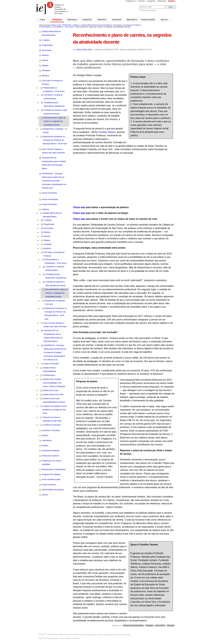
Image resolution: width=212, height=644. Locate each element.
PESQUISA (57, 20)
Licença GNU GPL (124, 634)
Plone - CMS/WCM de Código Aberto (54, 634)
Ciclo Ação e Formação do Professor (127, 25)
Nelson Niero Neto (84, 50)
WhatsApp (162, 1)
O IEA (42, 20)
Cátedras (76, 25)
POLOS (164, 20)
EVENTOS (87, 20)
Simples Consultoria (72, 638)
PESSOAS (72, 20)
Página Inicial (56, 25)
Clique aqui (79, 207)
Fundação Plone (91, 634)
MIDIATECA (132, 20)
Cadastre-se (131, 1)
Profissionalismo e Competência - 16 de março (56, 27)
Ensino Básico (160, 625)
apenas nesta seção (149, 10)
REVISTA (102, 20)
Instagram (151, 1)
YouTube (141, 1)
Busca (132, 5)
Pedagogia (149, 625)
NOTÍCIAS (117, 20)
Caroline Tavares (107, 132)
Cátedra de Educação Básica (133, 625)
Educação (171, 625)
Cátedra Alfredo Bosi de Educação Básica (96, 25)
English (171, 1)
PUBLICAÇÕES (148, 20)
